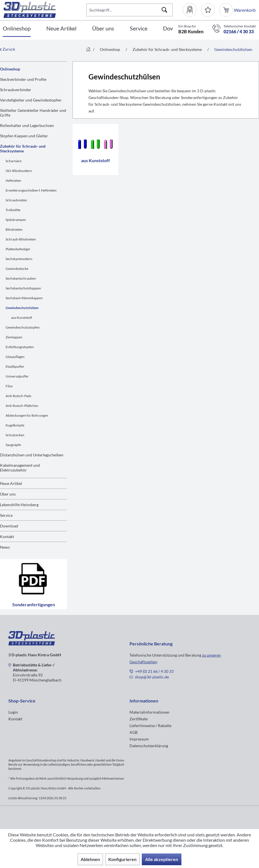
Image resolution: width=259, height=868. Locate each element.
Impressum (139, 739)
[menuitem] (192, 10)
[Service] (139, 29)
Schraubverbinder (16, 90)
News (5, 547)
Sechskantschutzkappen (23, 288)
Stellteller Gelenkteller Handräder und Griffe (33, 113)
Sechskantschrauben (21, 278)
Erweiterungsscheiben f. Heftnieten (31, 190)
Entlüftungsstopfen (20, 347)
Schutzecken (15, 435)
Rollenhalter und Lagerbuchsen (27, 125)
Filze (9, 386)
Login (13, 712)
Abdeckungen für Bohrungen (27, 415)
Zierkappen (14, 337)
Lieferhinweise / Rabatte (150, 726)
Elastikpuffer (15, 366)
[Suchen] (164, 10)
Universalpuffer (17, 376)
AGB (134, 732)
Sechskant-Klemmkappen (24, 298)
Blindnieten (14, 229)
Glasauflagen (15, 357)
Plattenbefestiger (18, 249)
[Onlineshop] (17, 29)
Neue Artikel (11, 483)
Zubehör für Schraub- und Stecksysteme (23, 148)
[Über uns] (103, 29)
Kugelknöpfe (15, 425)
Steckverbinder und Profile (23, 79)
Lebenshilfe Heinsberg (19, 505)
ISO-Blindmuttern (19, 171)
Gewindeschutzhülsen (22, 308)
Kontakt (7, 536)
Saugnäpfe (13, 445)
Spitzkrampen (16, 220)
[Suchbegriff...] (129, 10)
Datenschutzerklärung (149, 746)
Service (6, 515)
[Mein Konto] (192, 10)
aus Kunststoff (22, 318)
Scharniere (14, 161)
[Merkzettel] (208, 10)
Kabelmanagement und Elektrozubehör (20, 468)
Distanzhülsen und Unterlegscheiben (32, 455)
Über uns (8, 494)
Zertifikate (139, 719)
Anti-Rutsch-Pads (18, 396)
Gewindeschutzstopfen (23, 327)
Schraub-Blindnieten (21, 239)
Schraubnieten (16, 200)
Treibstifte (13, 210)
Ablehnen (90, 859)
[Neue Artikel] (61, 29)
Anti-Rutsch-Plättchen (22, 406)
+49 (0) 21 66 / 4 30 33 (154, 671)
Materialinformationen (149, 712)
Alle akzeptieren (162, 859)
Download (9, 526)
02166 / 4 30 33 (239, 31)
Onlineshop (10, 69)
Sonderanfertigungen (33, 584)
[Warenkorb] (226, 10)
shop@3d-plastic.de (152, 677)
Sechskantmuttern (19, 259)
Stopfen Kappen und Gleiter (24, 136)
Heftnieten (13, 181)
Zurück (8, 49)
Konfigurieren (122, 859)
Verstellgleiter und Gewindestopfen (31, 100)
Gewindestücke (17, 269)
